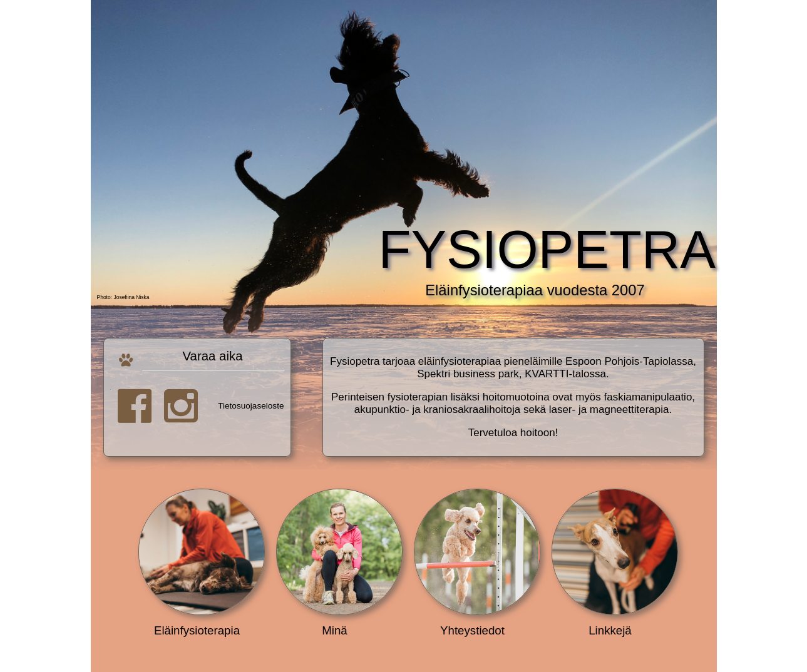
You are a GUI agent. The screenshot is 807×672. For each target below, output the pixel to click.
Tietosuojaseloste (251, 405)
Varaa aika (213, 360)
